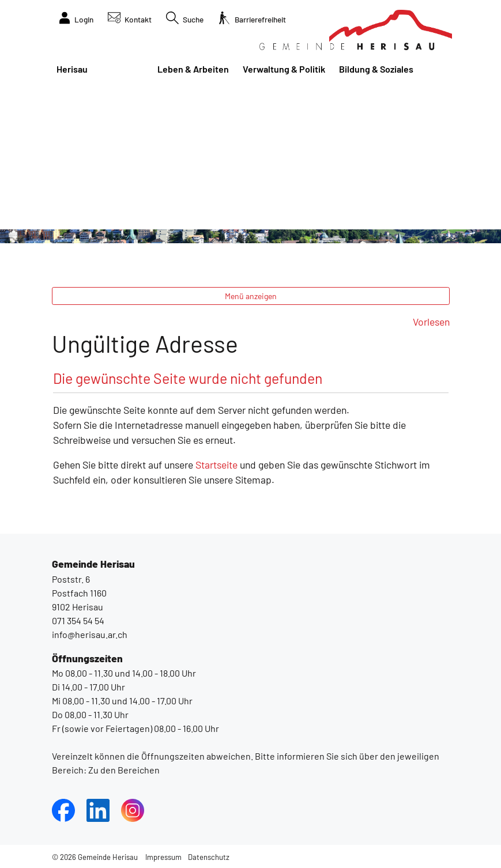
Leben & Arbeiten (193, 69)
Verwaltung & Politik (284, 69)
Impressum (163, 857)
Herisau (72, 69)
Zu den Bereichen (123, 770)
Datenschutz (209, 857)
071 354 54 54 (78, 620)
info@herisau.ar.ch (90, 634)
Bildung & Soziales (376, 69)
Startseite (216, 465)
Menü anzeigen (251, 296)
